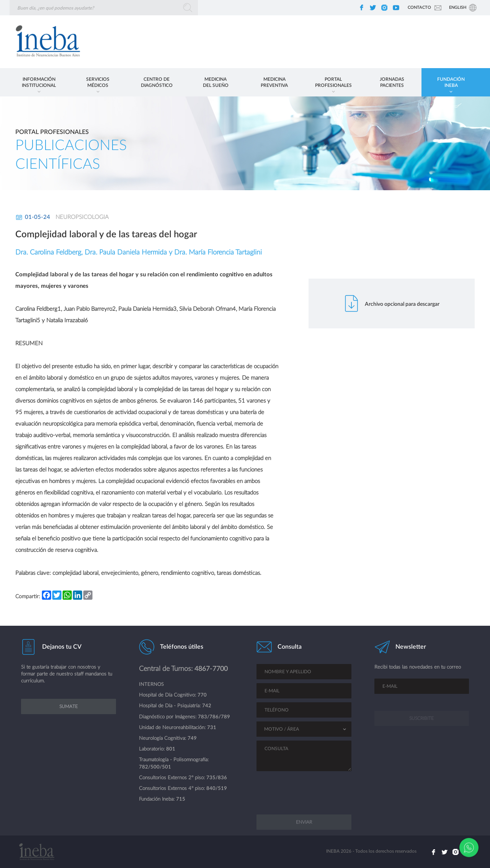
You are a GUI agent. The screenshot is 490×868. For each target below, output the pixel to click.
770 (202, 695)
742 (207, 706)
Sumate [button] (69, 713)
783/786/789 (214, 717)
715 (181, 799)
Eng (458, 7)
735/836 (217, 778)
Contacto (419, 7)
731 (212, 728)
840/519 (217, 789)
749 (192, 738)
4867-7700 (211, 669)
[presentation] (304, 787)
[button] (39, 82)
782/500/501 (155, 767)
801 (171, 749)
